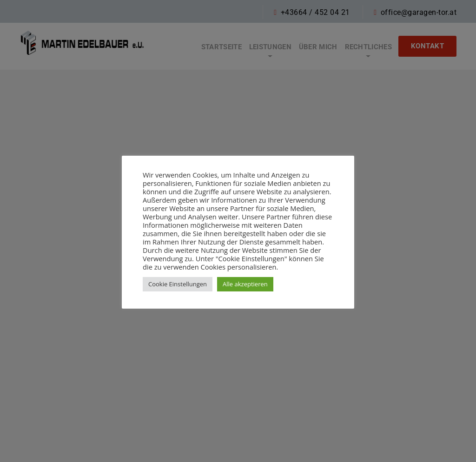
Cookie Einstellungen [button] (178, 284)
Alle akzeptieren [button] (245, 284)
